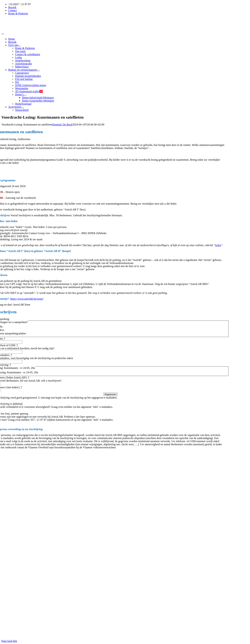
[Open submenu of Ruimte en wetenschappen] (38, 71)
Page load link (9, 641)
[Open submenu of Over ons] (20, 46)
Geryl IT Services (137, 635)
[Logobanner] (24, 30)
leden (218, 245)
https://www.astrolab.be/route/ (27, 299)
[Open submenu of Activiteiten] (23, 108)
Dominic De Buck (62, 125)
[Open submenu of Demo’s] (25, 95)
